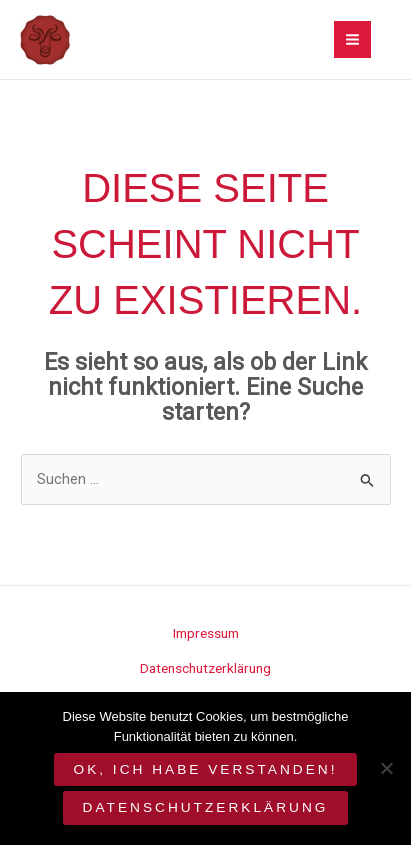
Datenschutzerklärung (205, 668)
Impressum (206, 633)
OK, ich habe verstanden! (206, 769)
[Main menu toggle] (352, 39)
